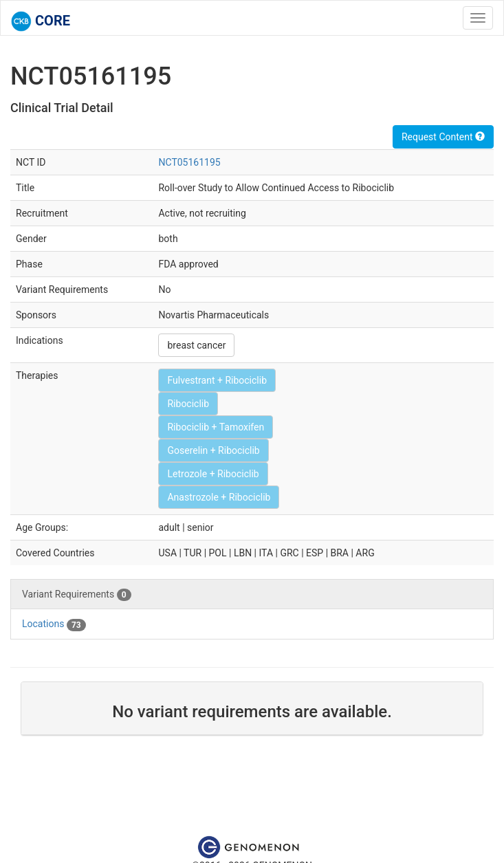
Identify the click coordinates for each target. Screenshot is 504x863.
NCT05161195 (189, 162)
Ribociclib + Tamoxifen (216, 427)
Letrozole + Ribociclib (213, 474)
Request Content (443, 137)
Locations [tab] (54, 624)
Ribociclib (188, 404)
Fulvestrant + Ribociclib (217, 380)
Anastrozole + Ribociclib (219, 497)
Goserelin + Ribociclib (213, 450)
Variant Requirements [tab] (77, 595)
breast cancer (196, 345)
